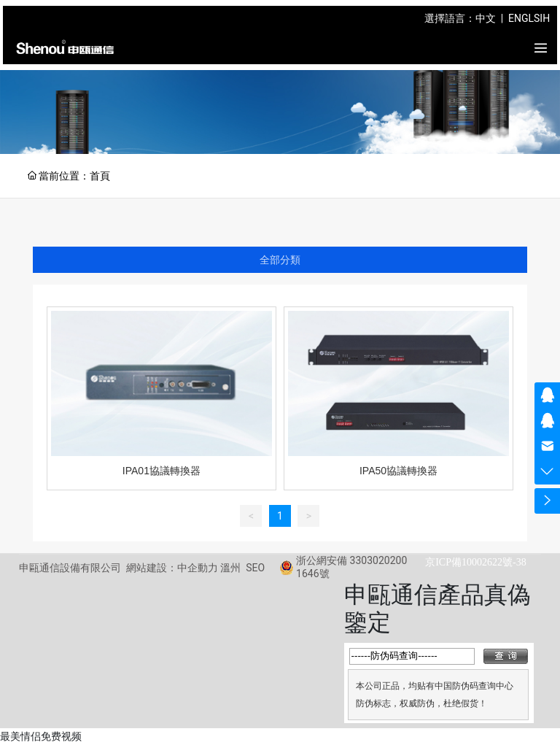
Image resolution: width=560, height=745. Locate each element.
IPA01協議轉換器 (162, 471)
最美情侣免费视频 (41, 736)
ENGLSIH (528, 18)
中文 (486, 18)
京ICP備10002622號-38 (475, 562)
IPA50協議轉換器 (398, 471)
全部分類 (280, 260)
